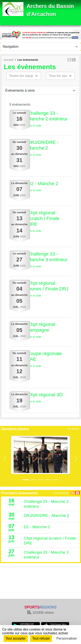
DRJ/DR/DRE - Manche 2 (43, 145)
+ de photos (73, 429)
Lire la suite (34, 126)
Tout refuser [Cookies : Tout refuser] (41, 638)
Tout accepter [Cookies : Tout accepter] (16, 638)
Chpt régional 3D (45, 395)
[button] (5, 459)
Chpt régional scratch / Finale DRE (43, 218)
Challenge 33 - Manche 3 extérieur (48, 257)
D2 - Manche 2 (43, 184)
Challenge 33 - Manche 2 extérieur (48, 116)
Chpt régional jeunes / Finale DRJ (48, 286)
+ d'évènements (60, 493)
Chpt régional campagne (41, 327)
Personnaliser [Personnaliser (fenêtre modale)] (67, 638)
